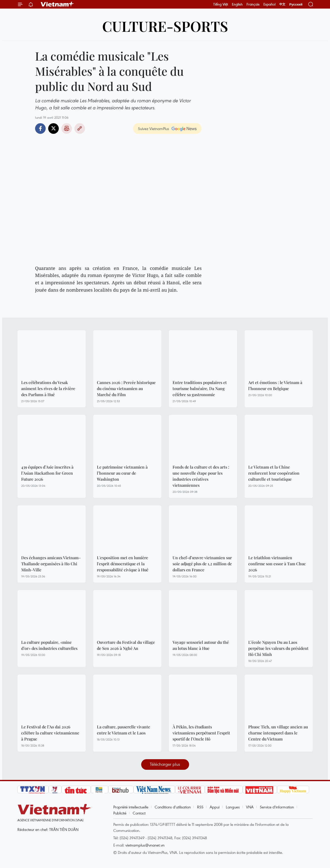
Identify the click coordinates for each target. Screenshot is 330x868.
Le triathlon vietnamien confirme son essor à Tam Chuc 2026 (277, 564)
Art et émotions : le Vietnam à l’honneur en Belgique (275, 385)
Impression (67, 129)
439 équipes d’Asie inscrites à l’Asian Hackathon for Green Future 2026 (47, 473)
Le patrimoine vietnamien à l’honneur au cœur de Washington (122, 473)
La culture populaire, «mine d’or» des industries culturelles (49, 645)
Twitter (53, 129)
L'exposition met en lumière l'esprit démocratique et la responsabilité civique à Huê (123, 564)
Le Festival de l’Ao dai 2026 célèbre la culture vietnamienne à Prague (50, 733)
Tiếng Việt (221, 4)
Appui (215, 807)
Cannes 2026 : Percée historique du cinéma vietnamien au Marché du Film (126, 388)
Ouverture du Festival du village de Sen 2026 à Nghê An (126, 645)
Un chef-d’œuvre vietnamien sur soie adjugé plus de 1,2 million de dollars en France (202, 564)
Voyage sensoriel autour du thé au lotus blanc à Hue (201, 645)
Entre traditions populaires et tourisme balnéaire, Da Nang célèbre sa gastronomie (200, 388)
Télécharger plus (165, 764)
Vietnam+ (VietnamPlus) (58, 4)
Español (269, 4)
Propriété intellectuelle (131, 807)
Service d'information (277, 807)
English (237, 4)
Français (253, 4)
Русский (296, 4)
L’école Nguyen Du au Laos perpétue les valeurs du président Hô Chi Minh (278, 648)
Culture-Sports (165, 26)
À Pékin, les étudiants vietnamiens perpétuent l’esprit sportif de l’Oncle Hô (201, 733)
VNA (250, 807)
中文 (282, 4)
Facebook (40, 129)
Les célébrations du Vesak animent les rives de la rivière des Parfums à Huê (48, 388)
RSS (200, 807)
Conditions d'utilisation (173, 807)
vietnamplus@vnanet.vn (145, 845)
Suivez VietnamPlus (154, 129)
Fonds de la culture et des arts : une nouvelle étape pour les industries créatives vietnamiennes (201, 476)
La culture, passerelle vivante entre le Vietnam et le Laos (123, 730)
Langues (233, 807)
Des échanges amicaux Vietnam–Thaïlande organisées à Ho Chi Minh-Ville (51, 564)
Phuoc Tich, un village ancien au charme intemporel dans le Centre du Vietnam (278, 733)
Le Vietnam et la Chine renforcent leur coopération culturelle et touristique (274, 473)
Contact (139, 813)
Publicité (120, 813)
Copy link (80, 129)
